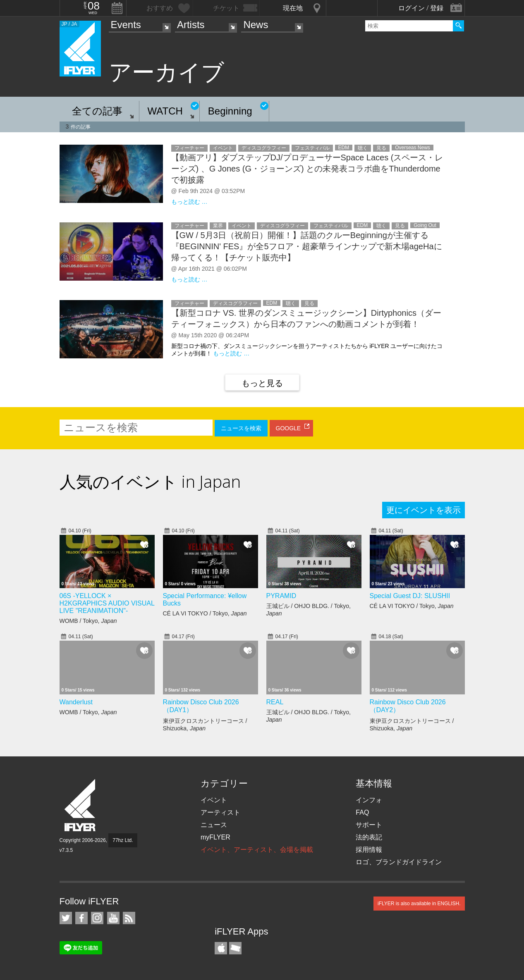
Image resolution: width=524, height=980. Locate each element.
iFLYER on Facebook (81, 918)
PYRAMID (281, 596)
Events (126, 25)
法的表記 (369, 837)
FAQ (362, 812)
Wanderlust (76, 702)
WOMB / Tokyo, (88, 621)
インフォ (369, 800)
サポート (369, 825)
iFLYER (81, 805)
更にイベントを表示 (424, 510)
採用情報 (369, 850)
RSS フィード (129, 918)
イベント (214, 800)
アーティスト (220, 812)
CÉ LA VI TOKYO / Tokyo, (205, 613)
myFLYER (215, 837)
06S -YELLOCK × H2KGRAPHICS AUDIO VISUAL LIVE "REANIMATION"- (107, 603)
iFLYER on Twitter (66, 918)
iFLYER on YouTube (113, 918)
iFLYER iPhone (221, 948)
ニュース (214, 825)
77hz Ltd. (123, 840)
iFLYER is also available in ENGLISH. (419, 904)
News (256, 25)
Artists (191, 25)
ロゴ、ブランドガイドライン (399, 862)
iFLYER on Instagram (97, 918)
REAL (275, 702)
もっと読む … (189, 202)
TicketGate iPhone (235, 948)
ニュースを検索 (241, 428)
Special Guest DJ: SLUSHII (410, 596)
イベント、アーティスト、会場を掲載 (257, 850)
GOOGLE (288, 428)
